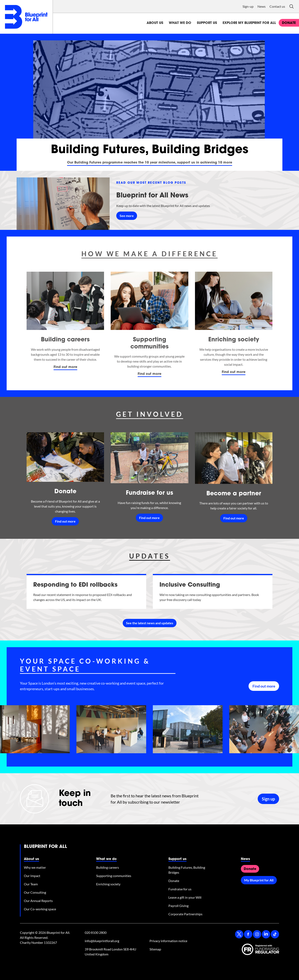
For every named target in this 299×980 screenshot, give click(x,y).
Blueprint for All (45, 847)
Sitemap (155, 949)
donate (289, 23)
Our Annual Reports (38, 901)
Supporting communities (114, 876)
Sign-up (248, 6)
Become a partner (234, 494)
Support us (207, 23)
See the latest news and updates (150, 623)
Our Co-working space (40, 909)
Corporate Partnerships (185, 914)
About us (155, 23)
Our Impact (32, 876)
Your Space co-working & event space (85, 665)
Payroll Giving (178, 906)
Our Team (31, 884)
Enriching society (234, 340)
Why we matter (35, 867)
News (262, 6)
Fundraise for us (149, 493)
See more (127, 216)
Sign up (268, 799)
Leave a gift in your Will (185, 897)
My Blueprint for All (259, 880)
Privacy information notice (168, 941)
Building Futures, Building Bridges (187, 870)
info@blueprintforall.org (102, 941)
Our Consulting (35, 892)
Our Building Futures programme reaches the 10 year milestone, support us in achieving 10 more (150, 163)
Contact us (277, 6)
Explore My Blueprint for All (249, 23)
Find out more (65, 367)
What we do (180, 23)
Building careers (65, 340)
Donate (65, 492)
